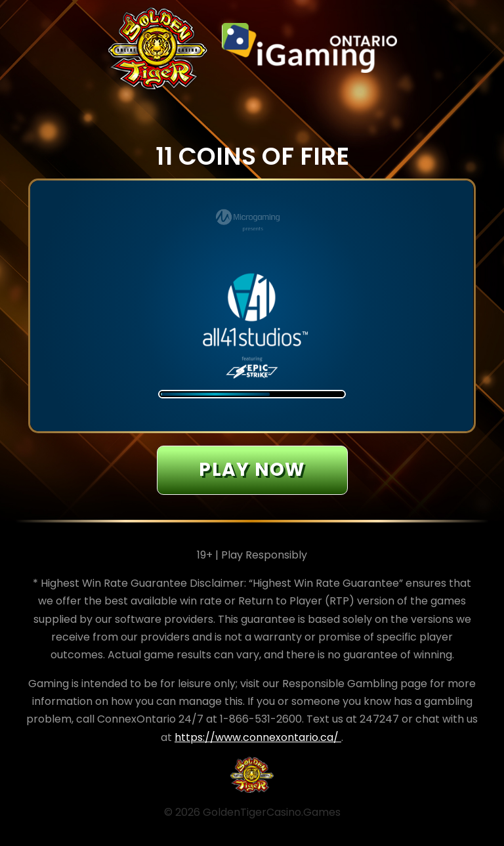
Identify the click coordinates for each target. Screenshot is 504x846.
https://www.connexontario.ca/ (258, 737)
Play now (252, 470)
